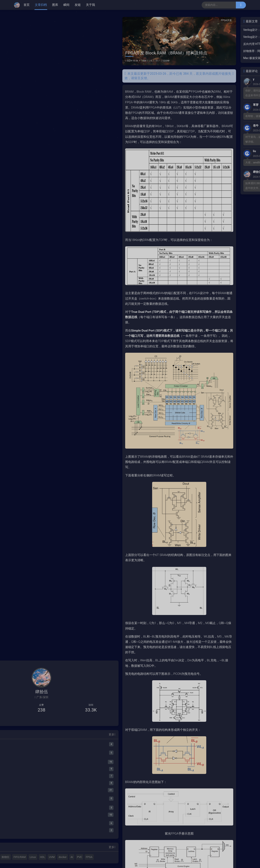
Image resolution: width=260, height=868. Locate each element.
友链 (78, 5)
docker (23, 857)
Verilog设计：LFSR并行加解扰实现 (215, 30)
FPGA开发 (177, 20)
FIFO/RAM (25, 849)
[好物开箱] (41, 793)
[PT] (43, 784)
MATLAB (34, 842)
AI (32, 857)
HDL (48, 849)
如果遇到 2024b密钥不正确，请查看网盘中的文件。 (218, 186)
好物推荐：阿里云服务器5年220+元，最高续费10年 (215, 51)
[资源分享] (41, 768)
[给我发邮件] (54, 705)
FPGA (49, 857)
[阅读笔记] (41, 800)
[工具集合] (41, 761)
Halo (22, 842)
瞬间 (66, 5)
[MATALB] (41, 730)
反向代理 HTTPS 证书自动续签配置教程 (215, 44)
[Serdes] (43, 808)
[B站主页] (29, 705)
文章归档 (41, 5)
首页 (27, 5)
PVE (40, 857)
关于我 (90, 5)
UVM (57, 849)
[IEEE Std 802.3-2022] (43, 816)
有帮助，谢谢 (204, 116)
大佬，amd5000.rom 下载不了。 (215, 162)
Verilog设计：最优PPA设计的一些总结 (215, 37)
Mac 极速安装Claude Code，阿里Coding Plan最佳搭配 (215, 58)
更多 (63, 720)
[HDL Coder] (43, 738)
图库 (55, 5)
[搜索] (241, 5)
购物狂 (55, 842)
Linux (38, 849)
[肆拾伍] (18, 5)
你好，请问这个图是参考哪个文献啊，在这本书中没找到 (218, 93)
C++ (45, 842)
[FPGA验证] (41, 754)
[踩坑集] (41, 775)
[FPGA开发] (41, 747)
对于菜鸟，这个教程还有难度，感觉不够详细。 (218, 139)
